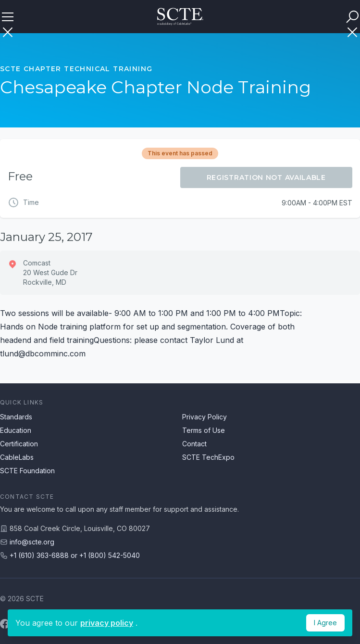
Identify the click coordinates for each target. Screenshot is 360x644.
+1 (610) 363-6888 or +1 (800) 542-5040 (75, 555)
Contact (194, 444)
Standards (16, 417)
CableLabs (17, 457)
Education (16, 430)
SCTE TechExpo (208, 457)
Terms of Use (204, 430)
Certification (19, 444)
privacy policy (107, 623)
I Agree (325, 623)
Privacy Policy (205, 417)
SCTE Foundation (27, 471)
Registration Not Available (266, 177)
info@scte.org (32, 542)
